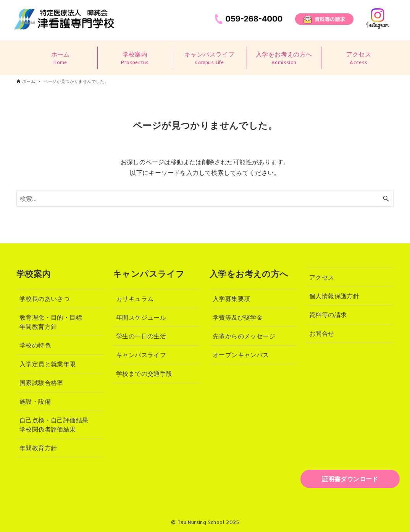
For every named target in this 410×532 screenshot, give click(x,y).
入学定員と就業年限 (48, 364)
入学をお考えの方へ (284, 58)
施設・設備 (35, 401)
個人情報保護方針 (334, 296)
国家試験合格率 (41, 383)
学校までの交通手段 (144, 374)
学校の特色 (35, 345)
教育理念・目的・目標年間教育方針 (51, 322)
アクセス (359, 58)
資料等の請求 (328, 315)
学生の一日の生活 (141, 336)
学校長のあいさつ (44, 299)
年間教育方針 (38, 448)
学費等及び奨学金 (238, 317)
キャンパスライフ (209, 58)
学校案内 (135, 58)
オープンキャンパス (241, 355)
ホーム (60, 58)
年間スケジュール (141, 317)
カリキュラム (135, 299)
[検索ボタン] (386, 199)
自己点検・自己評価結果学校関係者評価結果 (54, 425)
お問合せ (322, 333)
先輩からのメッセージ (244, 336)
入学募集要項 (231, 299)
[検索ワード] (205, 199)
